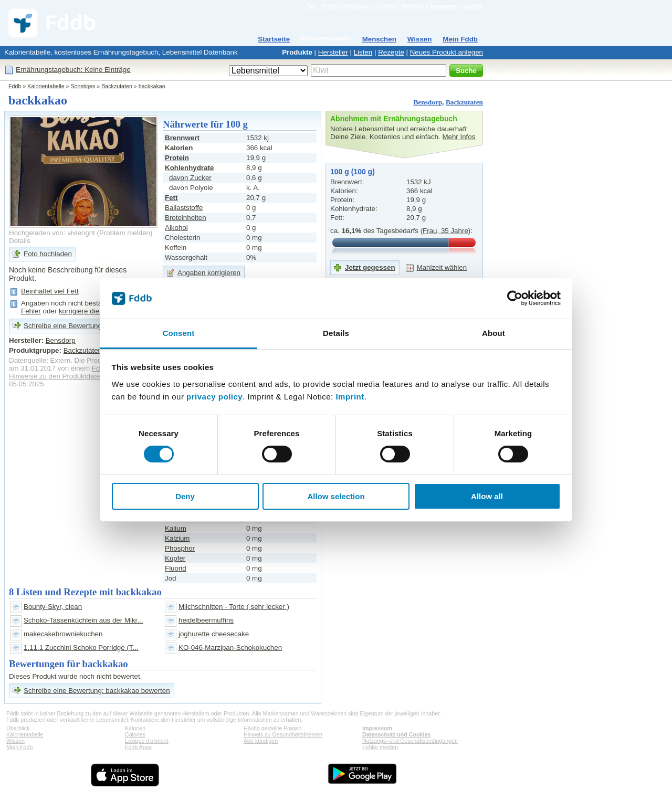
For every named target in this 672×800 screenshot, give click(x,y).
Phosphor (180, 548)
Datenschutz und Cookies (396, 734)
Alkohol (176, 228)
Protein (177, 158)
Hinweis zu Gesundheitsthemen (283, 734)
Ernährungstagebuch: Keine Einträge (73, 70)
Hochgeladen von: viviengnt (52, 233)
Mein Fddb (460, 39)
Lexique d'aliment (147, 741)
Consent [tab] (179, 333)
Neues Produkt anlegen (447, 52)
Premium (412, 6)
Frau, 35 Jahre (445, 231)
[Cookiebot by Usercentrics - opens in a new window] (515, 298)
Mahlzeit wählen (442, 267)
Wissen (420, 39)
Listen (363, 52)
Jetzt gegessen (370, 267)
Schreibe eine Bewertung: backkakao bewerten (97, 691)
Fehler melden (380, 747)
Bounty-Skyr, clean (53, 607)
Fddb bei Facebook (347, 6)
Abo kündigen (261, 741)
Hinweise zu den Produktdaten (56, 376)
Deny (185, 496)
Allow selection (336, 496)
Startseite (274, 39)
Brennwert (182, 138)
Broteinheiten (186, 218)
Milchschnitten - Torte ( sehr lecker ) (234, 607)
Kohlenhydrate (189, 168)
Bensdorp (428, 102)
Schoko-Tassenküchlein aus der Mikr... (83, 620)
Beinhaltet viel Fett (50, 291)
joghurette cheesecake (214, 634)
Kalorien (135, 728)
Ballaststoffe (184, 208)
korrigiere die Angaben (94, 311)
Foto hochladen (48, 254)
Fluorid (176, 568)
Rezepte (391, 52)
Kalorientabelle (326, 38)
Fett (171, 198)
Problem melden (125, 233)
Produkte (297, 52)
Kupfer (175, 558)
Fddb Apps (138, 747)
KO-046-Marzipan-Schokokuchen (230, 648)
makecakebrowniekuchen (63, 634)
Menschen (379, 39)
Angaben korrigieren (209, 273)
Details (20, 241)
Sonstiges (83, 86)
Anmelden (443, 6)
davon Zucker (190, 178)
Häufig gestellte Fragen (272, 728)
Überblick (18, 728)
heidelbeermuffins (206, 620)
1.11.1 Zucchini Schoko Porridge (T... (81, 648)
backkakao (152, 86)
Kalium (176, 528)
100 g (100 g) (353, 172)
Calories (135, 734)
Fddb (15, 86)
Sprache (472, 6)
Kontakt (386, 6)
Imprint (350, 397)
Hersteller (333, 52)
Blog (312, 6)
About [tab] (493, 333)
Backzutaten (117, 86)
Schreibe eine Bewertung (63, 326)
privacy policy (214, 397)
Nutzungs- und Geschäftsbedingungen (410, 741)
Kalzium (177, 538)
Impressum (377, 728)
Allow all (487, 496)
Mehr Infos (459, 137)
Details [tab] (336, 333)
